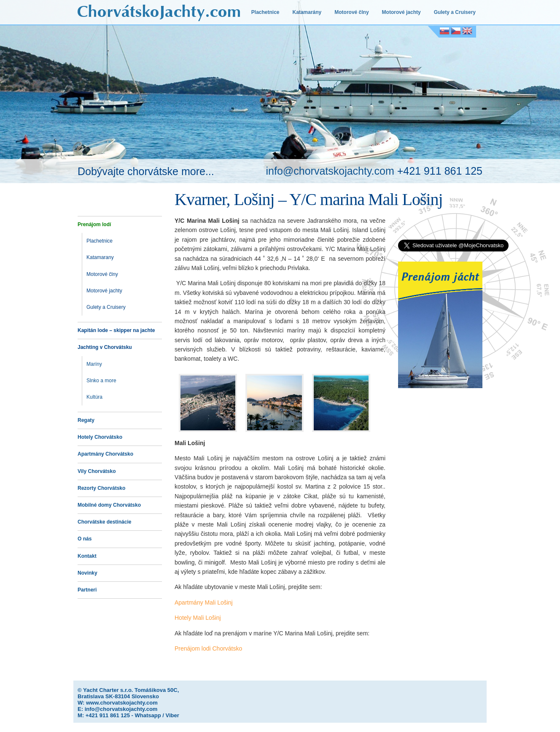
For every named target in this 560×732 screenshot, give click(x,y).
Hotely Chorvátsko (100, 437)
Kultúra (94, 397)
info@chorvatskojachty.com (330, 171)
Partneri (87, 590)
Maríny (94, 364)
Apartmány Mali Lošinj (204, 602)
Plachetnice (265, 12)
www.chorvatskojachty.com (122, 703)
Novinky (87, 573)
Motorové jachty (401, 12)
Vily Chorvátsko (97, 471)
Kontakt (87, 556)
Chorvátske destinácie (104, 522)
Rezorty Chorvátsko (101, 488)
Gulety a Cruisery (455, 12)
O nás (85, 539)
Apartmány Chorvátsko (105, 454)
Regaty (86, 420)
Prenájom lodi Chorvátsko (208, 648)
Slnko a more (101, 381)
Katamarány (307, 12)
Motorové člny (351, 12)
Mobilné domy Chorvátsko (109, 505)
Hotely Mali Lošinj (198, 618)
